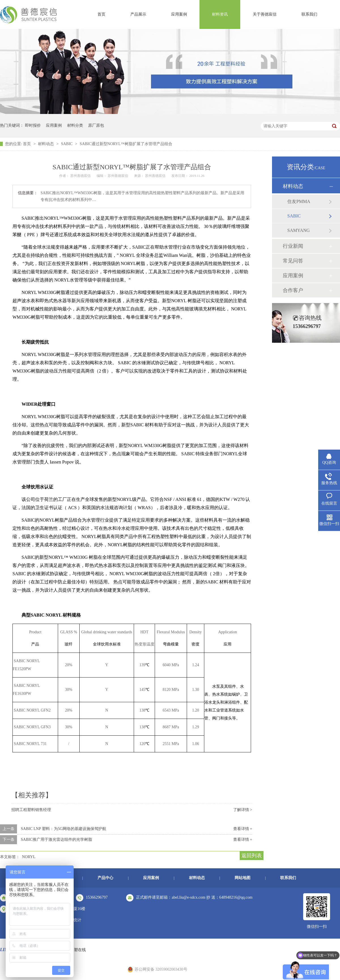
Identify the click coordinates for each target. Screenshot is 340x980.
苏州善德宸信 (156, 176)
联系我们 (309, 14)
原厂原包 (96, 125)
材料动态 (46, 144)
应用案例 (179, 14)
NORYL (29, 857)
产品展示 (138, 14)
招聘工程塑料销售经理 (31, 810)
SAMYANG (298, 230)
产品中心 (105, 878)
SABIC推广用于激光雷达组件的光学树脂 (57, 840)
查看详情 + (243, 829)
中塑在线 (78, 950)
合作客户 (293, 290)
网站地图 (243, 878)
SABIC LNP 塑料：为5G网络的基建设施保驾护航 (64, 829)
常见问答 (293, 261)
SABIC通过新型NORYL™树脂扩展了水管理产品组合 (126, 144)
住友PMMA (299, 201)
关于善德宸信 (265, 14)
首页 (101, 14)
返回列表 (252, 856)
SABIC (67, 144)
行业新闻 (293, 246)
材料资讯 (220, 14)
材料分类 (75, 125)
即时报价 (33, 125)
